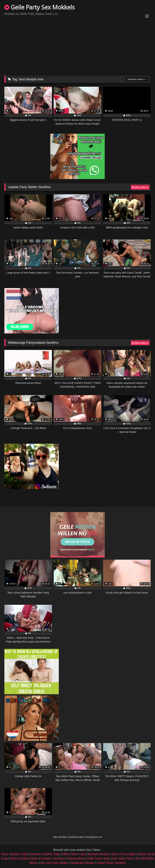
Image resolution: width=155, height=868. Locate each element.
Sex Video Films (123, 858)
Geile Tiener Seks (98, 858)
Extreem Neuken (99, 854)
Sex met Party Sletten (55, 863)
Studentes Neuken (83, 863)
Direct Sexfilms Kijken (24, 858)
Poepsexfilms (76, 858)
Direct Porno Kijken (124, 854)
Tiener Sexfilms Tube (14, 854)
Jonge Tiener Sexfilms (111, 863)
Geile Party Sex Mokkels (39, 7)
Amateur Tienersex (53, 858)
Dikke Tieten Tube (74, 854)
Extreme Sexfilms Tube (45, 854)
